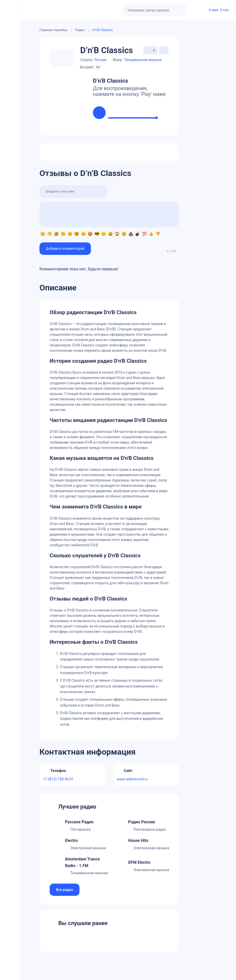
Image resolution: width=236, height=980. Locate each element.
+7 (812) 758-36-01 (58, 779)
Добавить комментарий (65, 248)
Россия (100, 60)
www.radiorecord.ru (132, 779)
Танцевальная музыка (143, 60)
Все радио (65, 890)
